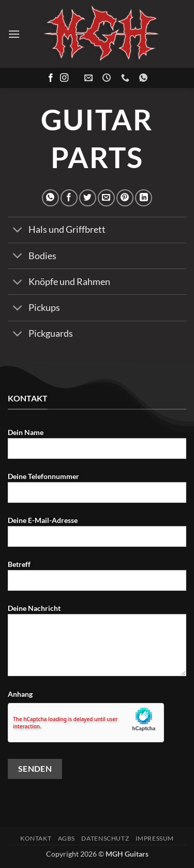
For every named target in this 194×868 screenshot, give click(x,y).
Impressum (155, 838)
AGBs (66, 838)
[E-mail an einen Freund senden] (106, 198)
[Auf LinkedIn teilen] (144, 198)
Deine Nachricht (97, 644)
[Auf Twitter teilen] (88, 198)
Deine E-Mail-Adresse (97, 535)
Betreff (97, 579)
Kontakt (36, 838)
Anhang (20, 694)
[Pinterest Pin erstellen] (125, 198)
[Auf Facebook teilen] (69, 198)
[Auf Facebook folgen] (51, 78)
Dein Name (97, 447)
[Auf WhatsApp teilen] (50, 198)
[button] (14, 34)
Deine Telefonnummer (97, 491)
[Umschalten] (18, 231)
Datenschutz (105, 838)
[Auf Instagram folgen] (64, 78)
